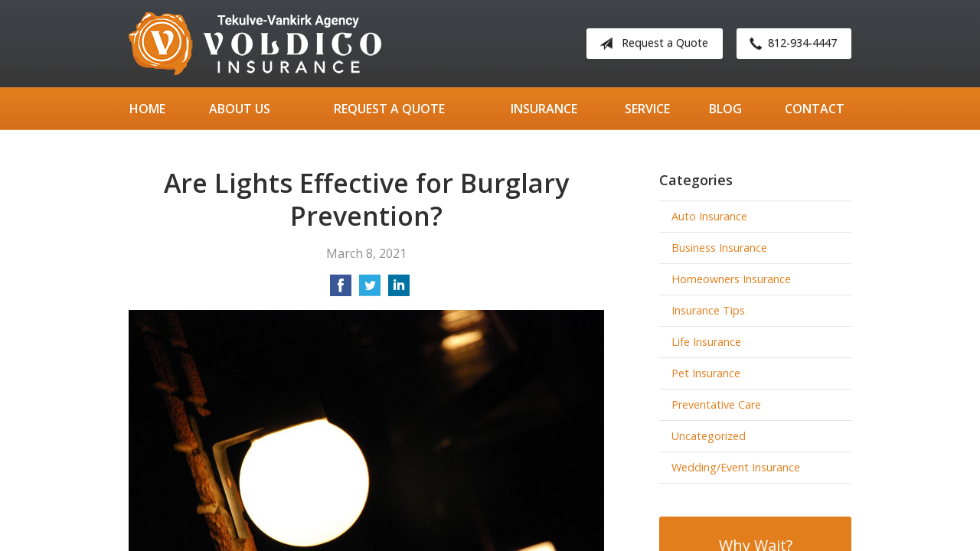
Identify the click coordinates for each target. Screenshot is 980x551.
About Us (240, 109)
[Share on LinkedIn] (399, 290)
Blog (725, 109)
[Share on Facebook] (341, 290)
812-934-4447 (790, 44)
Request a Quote (651, 44)
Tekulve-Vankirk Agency (255, 44)
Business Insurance (719, 248)
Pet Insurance (706, 373)
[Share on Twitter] (370, 290)
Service (647, 109)
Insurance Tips (708, 310)
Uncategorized (709, 436)
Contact (815, 109)
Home (147, 109)
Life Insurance (706, 342)
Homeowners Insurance (731, 279)
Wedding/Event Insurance (736, 467)
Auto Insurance (709, 216)
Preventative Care (716, 404)
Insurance (544, 109)
